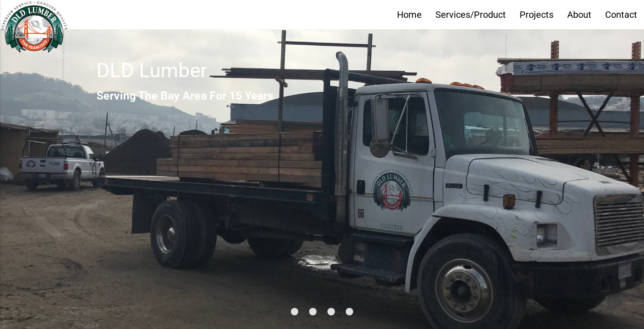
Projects (537, 15)
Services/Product (471, 15)
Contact (621, 15)
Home (409, 15)
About (579, 15)
